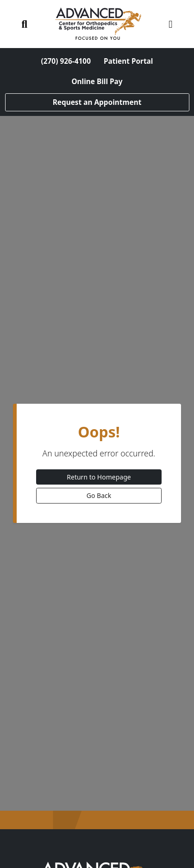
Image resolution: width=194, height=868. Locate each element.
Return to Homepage (99, 477)
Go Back (99, 495)
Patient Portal (128, 61)
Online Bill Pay (97, 82)
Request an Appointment (97, 102)
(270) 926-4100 (66, 61)
